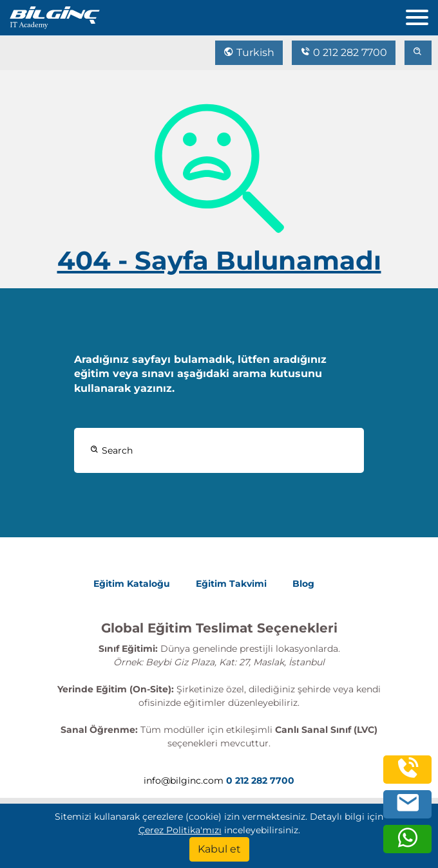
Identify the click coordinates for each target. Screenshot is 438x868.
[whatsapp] (408, 845)
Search (111, 450)
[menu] (422, 14)
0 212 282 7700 (344, 52)
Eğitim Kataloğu (132, 584)
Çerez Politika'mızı (180, 830)
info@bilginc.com (184, 780)
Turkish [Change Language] (249, 52)
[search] (418, 53)
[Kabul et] (219, 849)
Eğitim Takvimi (231, 584)
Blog (303, 584)
